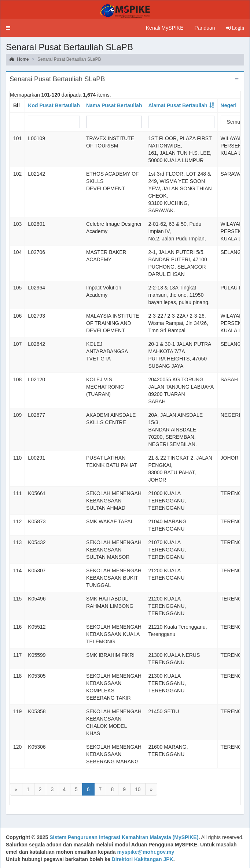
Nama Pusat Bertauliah (114, 105)
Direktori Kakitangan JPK (143, 859)
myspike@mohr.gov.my (146, 852)
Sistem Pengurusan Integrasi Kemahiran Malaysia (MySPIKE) (124, 837)
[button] (8, 28)
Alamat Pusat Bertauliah (178, 105)
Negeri (229, 105)
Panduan (205, 28)
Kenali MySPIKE (165, 28)
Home (19, 59)
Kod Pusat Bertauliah (54, 105)
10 (138, 789)
